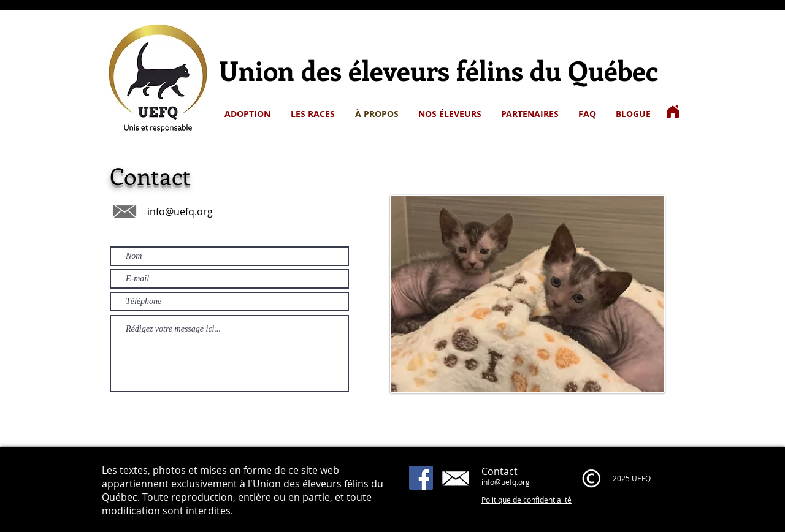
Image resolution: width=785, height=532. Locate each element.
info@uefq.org (180, 211)
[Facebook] (421, 478)
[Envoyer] (319, 405)
